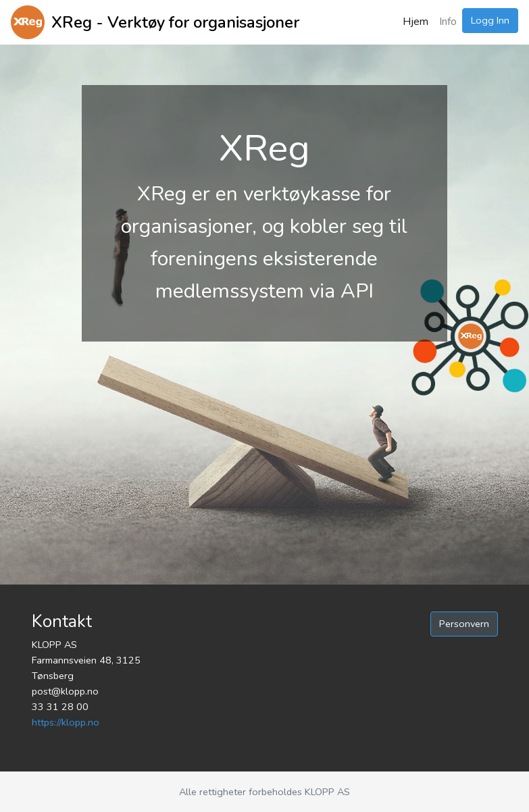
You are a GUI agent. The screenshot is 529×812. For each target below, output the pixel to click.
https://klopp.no (66, 722)
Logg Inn (490, 20)
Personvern (464, 624)
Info (448, 22)
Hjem (415, 22)
